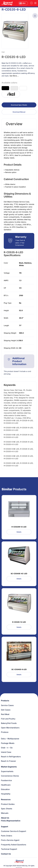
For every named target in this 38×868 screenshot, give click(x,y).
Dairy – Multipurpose (10, 739)
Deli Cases (6, 710)
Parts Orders (7, 836)
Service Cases (7, 705)
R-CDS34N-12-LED (19, 527)
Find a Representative (11, 821)
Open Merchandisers (10, 728)
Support (5, 827)
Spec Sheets (7, 809)
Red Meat (5, 714)
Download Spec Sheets (19, 105)
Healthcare (6, 785)
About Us (5, 818)
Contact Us (6, 854)
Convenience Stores (10, 776)
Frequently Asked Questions (14, 845)
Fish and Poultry (8, 719)
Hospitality (6, 794)
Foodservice (6, 780)
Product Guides (8, 804)
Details (19, 532)
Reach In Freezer (9, 761)
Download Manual (19, 112)
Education (5, 789)
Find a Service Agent (10, 840)
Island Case (6, 752)
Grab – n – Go (7, 748)
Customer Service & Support (14, 831)
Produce (5, 732)
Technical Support (9, 849)
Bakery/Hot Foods (9, 723)
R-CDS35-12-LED (19, 622)
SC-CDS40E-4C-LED (19, 574)
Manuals (5, 813)
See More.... (14, 76)
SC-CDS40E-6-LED (19, 669)
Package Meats (8, 743)
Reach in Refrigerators (11, 757)
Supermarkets (7, 771)
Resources (6, 799)
